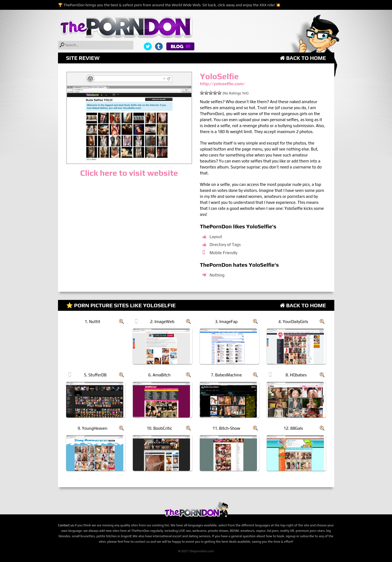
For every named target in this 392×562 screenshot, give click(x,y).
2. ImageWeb (162, 322)
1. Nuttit (92, 322)
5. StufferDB (95, 375)
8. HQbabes (296, 375)
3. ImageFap (226, 322)
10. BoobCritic (160, 428)
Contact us (66, 525)
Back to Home (303, 58)
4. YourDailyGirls (293, 322)
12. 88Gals (293, 428)
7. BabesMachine (226, 375)
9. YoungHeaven (92, 428)
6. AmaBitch (160, 375)
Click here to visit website (129, 173)
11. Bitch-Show (226, 428)
